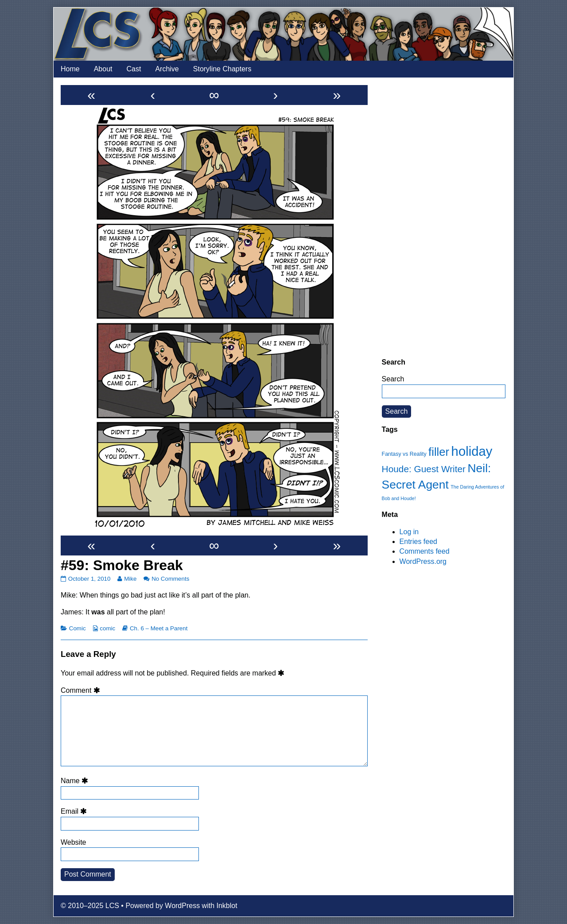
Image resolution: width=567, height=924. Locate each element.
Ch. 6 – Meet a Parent (159, 628)
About (103, 69)
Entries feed (418, 542)
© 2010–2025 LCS (90, 906)
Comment (82, 690)
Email (75, 811)
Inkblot (227, 906)
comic (107, 628)
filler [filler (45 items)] (439, 452)
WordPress (182, 906)
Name (76, 781)
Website (74, 842)
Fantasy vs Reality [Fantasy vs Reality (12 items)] (404, 454)
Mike (130, 579)
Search (393, 379)
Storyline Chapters (222, 69)
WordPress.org (423, 561)
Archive (167, 69)
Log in (409, 532)
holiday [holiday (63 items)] (472, 451)
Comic (78, 628)
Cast (134, 69)
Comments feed (425, 551)
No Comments (170, 579)
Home (70, 69)
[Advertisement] (444, 217)
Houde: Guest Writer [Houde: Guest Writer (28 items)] (424, 469)
